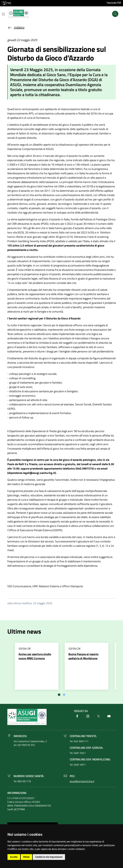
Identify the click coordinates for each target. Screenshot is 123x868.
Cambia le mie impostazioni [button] (49, 857)
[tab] (59, 695)
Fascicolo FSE (114, 3)
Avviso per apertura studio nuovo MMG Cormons (35, 656)
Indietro (16, 27)
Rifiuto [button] (27, 857)
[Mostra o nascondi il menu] (3, 14)
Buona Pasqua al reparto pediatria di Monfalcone (83, 656)
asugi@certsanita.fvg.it (82, 781)
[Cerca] (115, 14)
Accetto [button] (14, 857)
